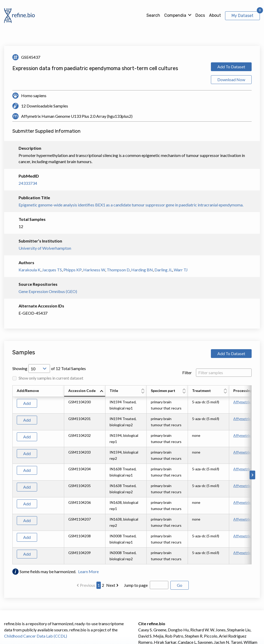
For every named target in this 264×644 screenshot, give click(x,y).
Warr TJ (181, 270)
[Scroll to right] (252, 475)
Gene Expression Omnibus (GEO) (48, 291)
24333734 (28, 183)
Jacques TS (52, 270)
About (215, 15)
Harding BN (142, 270)
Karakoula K (30, 270)
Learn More (88, 571)
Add (27, 403)
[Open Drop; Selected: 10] (39, 369)
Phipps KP (73, 270)
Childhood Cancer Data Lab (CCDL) (36, 636)
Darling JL (163, 270)
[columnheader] (85, 391)
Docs (200, 15)
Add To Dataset (231, 67)
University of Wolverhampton (45, 248)
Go (180, 585)
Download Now (231, 80)
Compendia (175, 15)
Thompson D (118, 270)
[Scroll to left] (12, 475)
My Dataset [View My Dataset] (242, 16)
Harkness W (94, 270)
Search (153, 15)
